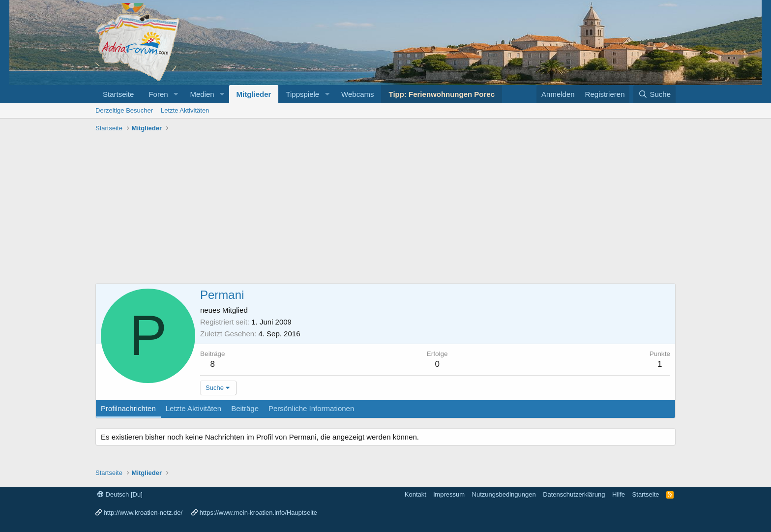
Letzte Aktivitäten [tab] (193, 408)
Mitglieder (254, 94)
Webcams (357, 94)
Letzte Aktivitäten (185, 110)
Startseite (118, 94)
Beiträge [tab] (245, 408)
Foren (158, 94)
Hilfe (619, 494)
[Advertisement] (385, 209)
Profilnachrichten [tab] (128, 408)
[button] (176, 94)
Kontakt (415, 494)
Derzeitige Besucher (124, 110)
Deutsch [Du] (120, 494)
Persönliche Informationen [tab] (311, 408)
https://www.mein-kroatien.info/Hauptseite (258, 513)
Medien (202, 94)
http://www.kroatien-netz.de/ (143, 513)
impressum (449, 494)
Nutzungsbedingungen (504, 494)
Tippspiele (302, 94)
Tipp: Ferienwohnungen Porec (442, 94)
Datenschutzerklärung (574, 494)
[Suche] (654, 94)
